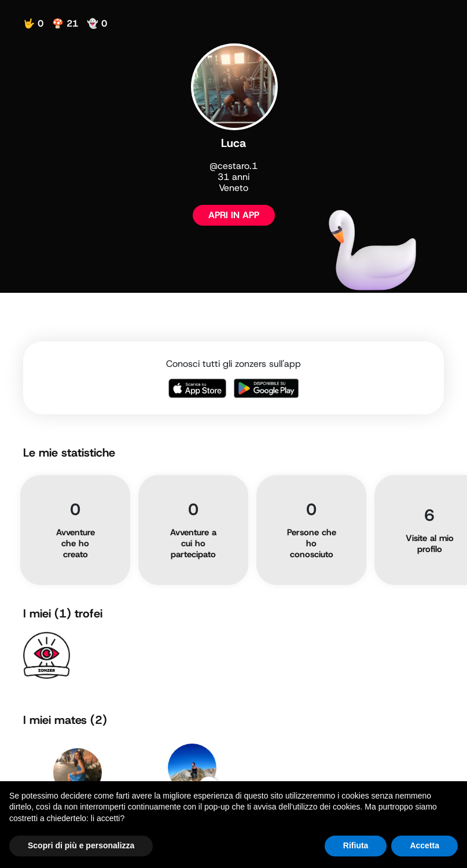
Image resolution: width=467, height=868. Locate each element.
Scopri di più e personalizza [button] (81, 845)
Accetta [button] (424, 845)
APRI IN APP (234, 215)
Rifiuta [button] (356, 845)
